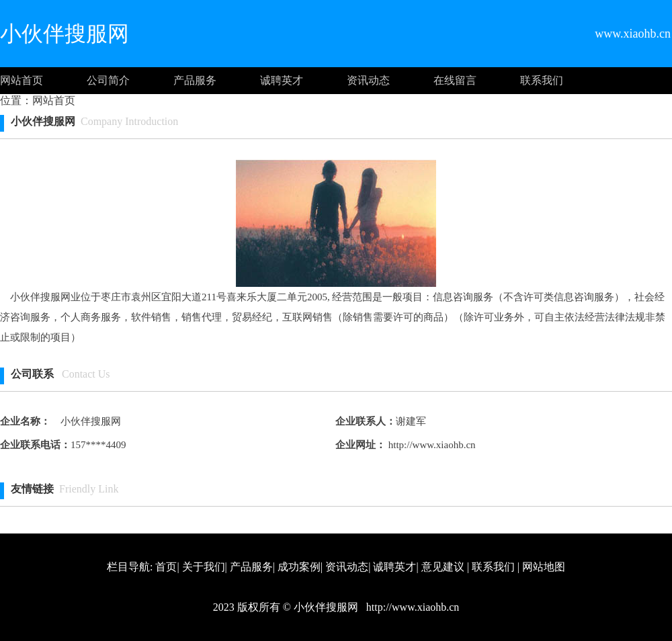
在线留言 (455, 80)
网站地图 (544, 567)
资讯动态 (368, 80)
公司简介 (108, 80)
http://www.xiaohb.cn (431, 445)
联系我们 (542, 80)
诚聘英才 (282, 80)
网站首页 (22, 80)
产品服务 (195, 80)
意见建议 (443, 567)
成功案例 (299, 567)
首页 (166, 567)
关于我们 (204, 567)
